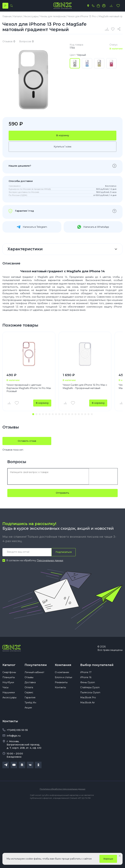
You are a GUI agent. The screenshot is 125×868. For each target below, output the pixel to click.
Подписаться (64, 553)
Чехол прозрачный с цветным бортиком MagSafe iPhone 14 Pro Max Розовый (29, 389)
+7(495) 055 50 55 (17, 732)
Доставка (30, 685)
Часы (5, 690)
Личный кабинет (34, 675)
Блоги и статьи (63, 680)
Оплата (29, 690)
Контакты (60, 690)
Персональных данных (50, 562)
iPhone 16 (86, 680)
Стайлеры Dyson (90, 690)
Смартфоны (9, 675)
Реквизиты (61, 685)
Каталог (9, 666)
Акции (28, 710)
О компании (62, 675)
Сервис (29, 695)
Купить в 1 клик (63, 148)
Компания (63, 666)
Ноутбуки (8, 685)
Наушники (9, 695)
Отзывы (29, 680)
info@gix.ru (14, 738)
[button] (33, 415)
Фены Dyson (88, 685)
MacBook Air (87, 705)
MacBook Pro (88, 700)
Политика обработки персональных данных (62, 791)
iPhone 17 (86, 675)
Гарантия (30, 700)
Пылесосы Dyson (90, 695)
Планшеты (9, 680)
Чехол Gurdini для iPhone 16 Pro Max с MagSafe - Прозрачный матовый (85, 388)
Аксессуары (9, 700)
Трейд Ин (30, 705)
